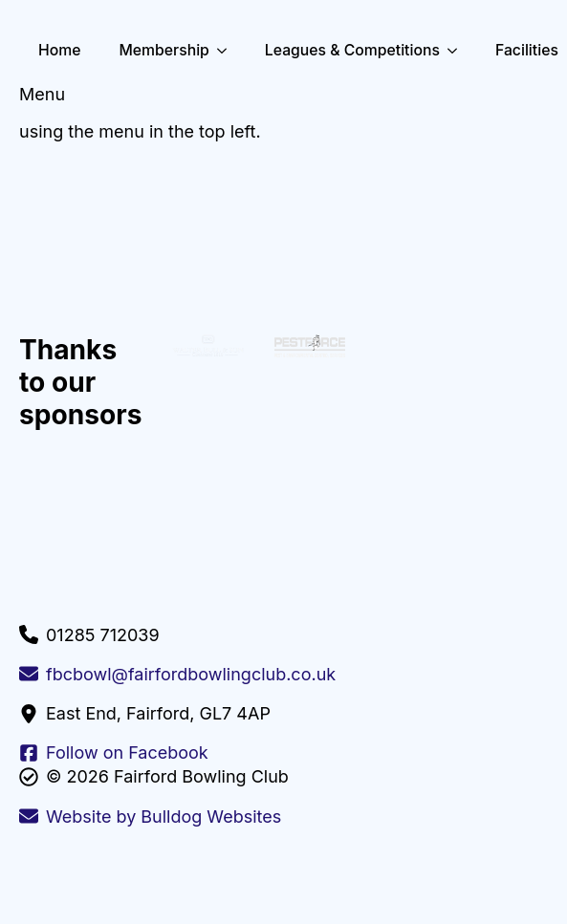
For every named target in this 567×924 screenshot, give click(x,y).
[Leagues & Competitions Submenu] (458, 51)
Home (59, 50)
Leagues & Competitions (352, 50)
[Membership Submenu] (228, 51)
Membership (164, 50)
